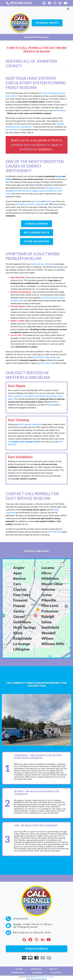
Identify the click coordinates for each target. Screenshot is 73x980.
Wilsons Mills (53, 644)
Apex (18, 573)
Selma (46, 622)
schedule (53, 357)
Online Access (31, 977)
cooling (9, 179)
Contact (56, 973)
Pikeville (49, 600)
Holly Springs (25, 627)
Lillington (21, 649)
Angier (19, 568)
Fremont (20, 600)
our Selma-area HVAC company (29, 204)
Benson (19, 578)
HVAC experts (46, 363)
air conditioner (47, 264)
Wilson (47, 638)
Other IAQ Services (37, 241)
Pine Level (50, 606)
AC (60, 405)
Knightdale (23, 638)
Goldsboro (22, 622)
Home (19, 969)
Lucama (48, 568)
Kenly (18, 633)
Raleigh (48, 617)
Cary (17, 584)
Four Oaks (22, 595)
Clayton (20, 589)
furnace (35, 264)
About (53, 969)
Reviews (37, 973)
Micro (46, 573)
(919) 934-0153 (19, 3)
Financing (18, 973)
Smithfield (50, 627)
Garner (19, 617)
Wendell (48, 633)
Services (36, 969)
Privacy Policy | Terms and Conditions (36, 979)
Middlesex (50, 578)
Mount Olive (52, 584)
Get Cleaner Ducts (36, 232)
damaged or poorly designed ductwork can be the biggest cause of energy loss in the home (34, 191)
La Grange (22, 644)
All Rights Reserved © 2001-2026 (45, 977)
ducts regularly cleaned (29, 424)
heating (59, 176)
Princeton (50, 611)
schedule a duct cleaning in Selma (25, 442)
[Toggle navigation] (36, 9)
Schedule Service (47, 23)
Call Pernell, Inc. (60, 110)
